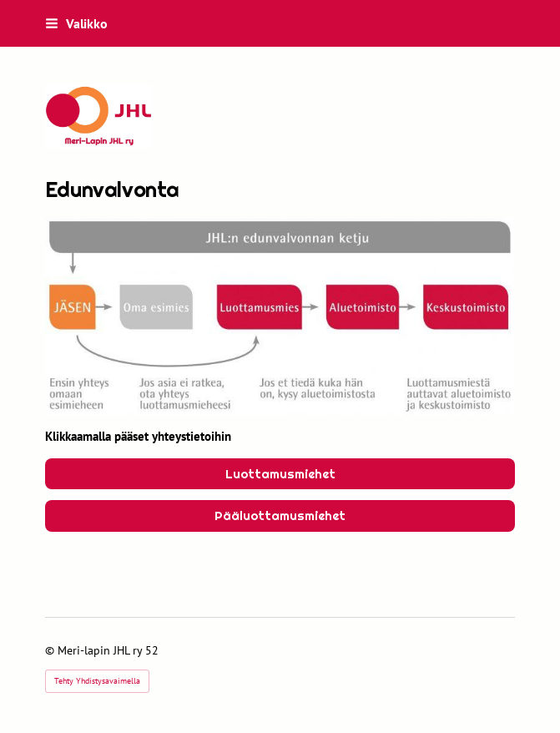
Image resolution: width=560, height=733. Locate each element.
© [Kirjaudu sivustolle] (51, 650)
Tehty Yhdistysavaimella (97, 681)
